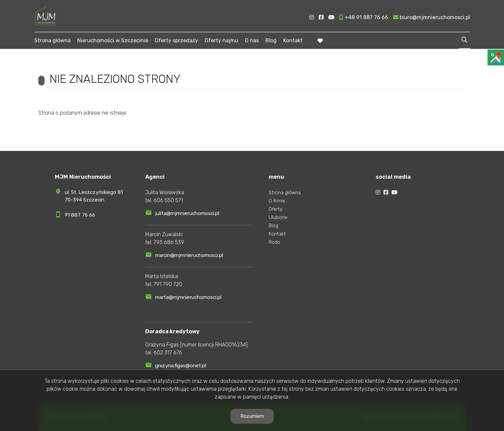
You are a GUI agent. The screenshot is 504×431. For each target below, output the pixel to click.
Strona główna (52, 40)
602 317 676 (168, 353)
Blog (271, 40)
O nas (252, 40)
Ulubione (278, 217)
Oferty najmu (221, 40)
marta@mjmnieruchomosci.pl (188, 297)
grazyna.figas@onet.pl (181, 366)
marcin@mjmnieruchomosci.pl (189, 255)
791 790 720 (168, 284)
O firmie (277, 201)
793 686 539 (169, 242)
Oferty (276, 209)
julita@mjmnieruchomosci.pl (187, 213)
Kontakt (293, 40)
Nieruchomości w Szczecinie (113, 40)
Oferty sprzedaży (176, 40)
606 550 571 (168, 200)
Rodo (274, 242)
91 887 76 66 (80, 215)
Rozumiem (252, 416)
